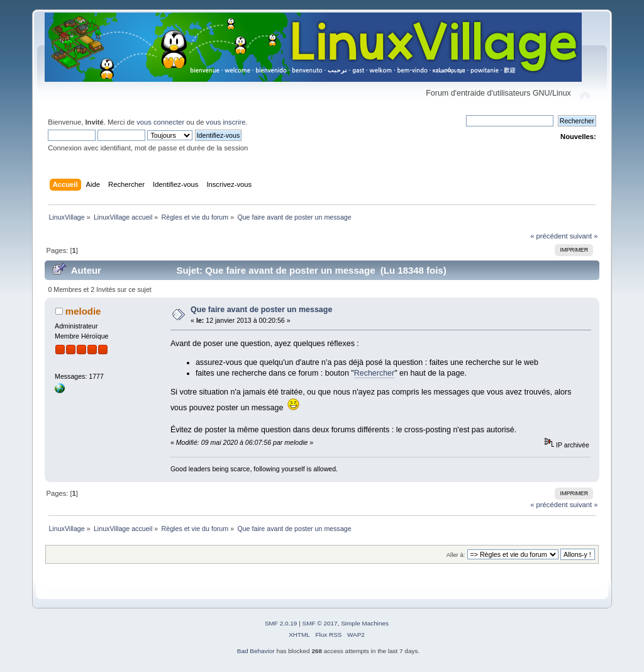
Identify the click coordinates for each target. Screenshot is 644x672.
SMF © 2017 (320, 623)
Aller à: (456, 555)
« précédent (549, 236)
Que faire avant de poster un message (261, 310)
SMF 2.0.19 (281, 623)
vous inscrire (226, 122)
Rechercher (374, 373)
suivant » (584, 236)
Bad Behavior (256, 651)
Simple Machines (365, 623)
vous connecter (160, 122)
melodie (83, 311)
